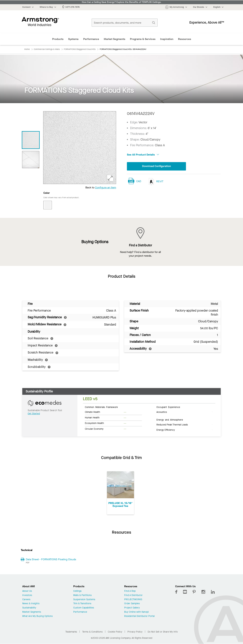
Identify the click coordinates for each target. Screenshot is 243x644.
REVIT (155, 182)
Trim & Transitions (82, 604)
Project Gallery (132, 608)
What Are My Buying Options (37, 616)
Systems (73, 39)
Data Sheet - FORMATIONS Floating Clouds (51, 559)
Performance (91, 39)
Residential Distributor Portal (139, 616)
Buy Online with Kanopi (136, 612)
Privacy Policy (135, 632)
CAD (139, 181)
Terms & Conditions (92, 632)
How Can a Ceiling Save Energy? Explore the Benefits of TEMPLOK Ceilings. (122, 2)
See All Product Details (143, 155)
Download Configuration (156, 166)
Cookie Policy (115, 632)
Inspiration (167, 39)
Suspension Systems (84, 600)
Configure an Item (106, 187)
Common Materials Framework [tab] (101, 407)
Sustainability (29, 608)
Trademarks (71, 632)
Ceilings (77, 591)
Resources (185, 39)
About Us (27, 591)
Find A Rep (130, 591)
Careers (26, 600)
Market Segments (114, 39)
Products (58, 39)
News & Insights (31, 604)
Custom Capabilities (84, 608)
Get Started (34, 414)
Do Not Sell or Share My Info (163, 632)
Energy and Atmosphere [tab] (170, 420)
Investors (27, 595)
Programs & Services (143, 39)
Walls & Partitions (82, 595)
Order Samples (132, 604)
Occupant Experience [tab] (168, 407)
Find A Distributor (133, 595)
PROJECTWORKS (133, 600)
